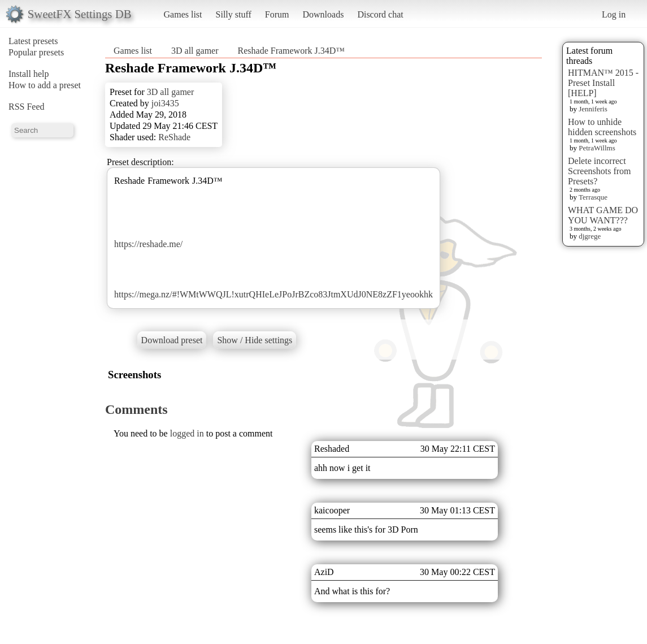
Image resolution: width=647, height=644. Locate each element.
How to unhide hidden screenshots (602, 127)
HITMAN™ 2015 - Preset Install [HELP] (603, 83)
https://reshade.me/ (148, 244)
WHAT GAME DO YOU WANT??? (603, 215)
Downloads (323, 14)
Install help (29, 74)
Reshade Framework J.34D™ (291, 51)
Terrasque (593, 197)
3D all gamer (195, 51)
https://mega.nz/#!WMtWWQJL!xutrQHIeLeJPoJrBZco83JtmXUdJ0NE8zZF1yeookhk (273, 294)
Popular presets (36, 52)
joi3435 (165, 103)
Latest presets (33, 41)
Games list (183, 14)
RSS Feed (27, 107)
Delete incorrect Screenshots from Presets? (600, 171)
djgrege (590, 236)
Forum (277, 14)
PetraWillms (597, 148)
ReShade (174, 137)
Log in (614, 14)
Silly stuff (234, 14)
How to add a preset (45, 85)
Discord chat (380, 14)
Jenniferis (593, 109)
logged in (187, 433)
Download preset (172, 340)
